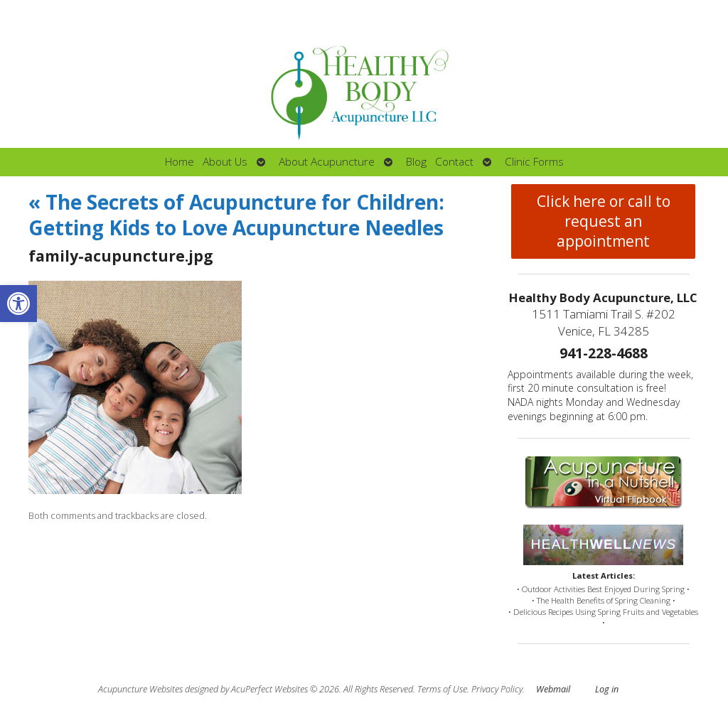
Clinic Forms (534, 162)
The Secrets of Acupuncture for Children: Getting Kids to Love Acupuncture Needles (236, 215)
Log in (607, 689)
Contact (454, 162)
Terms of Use (442, 689)
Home (180, 162)
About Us (225, 162)
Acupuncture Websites (140, 689)
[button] (18, 304)
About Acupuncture (327, 162)
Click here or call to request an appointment (604, 221)
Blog (416, 162)
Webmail (553, 689)
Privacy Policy (497, 689)
